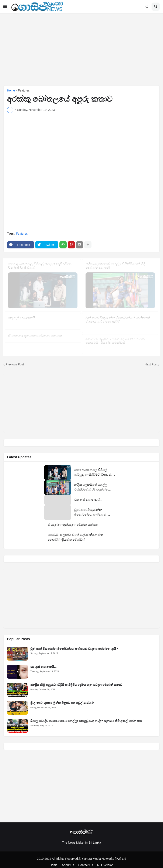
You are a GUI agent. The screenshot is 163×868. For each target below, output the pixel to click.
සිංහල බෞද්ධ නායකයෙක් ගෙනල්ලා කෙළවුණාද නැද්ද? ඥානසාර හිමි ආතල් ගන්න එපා (86, 716)
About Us (68, 860)
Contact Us (86, 860)
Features (24, 90)
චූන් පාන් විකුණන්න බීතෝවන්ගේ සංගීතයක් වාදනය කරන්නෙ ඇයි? (74, 644)
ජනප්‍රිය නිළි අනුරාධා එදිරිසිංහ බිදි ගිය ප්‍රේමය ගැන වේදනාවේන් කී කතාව (76, 680)
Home (11, 90)
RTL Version (105, 860)
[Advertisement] (81, 49)
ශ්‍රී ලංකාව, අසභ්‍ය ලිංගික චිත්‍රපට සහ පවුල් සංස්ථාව (62, 698)
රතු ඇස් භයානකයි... (43, 662)
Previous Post (15, 360)
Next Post (151, 360)
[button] (5, 7)
